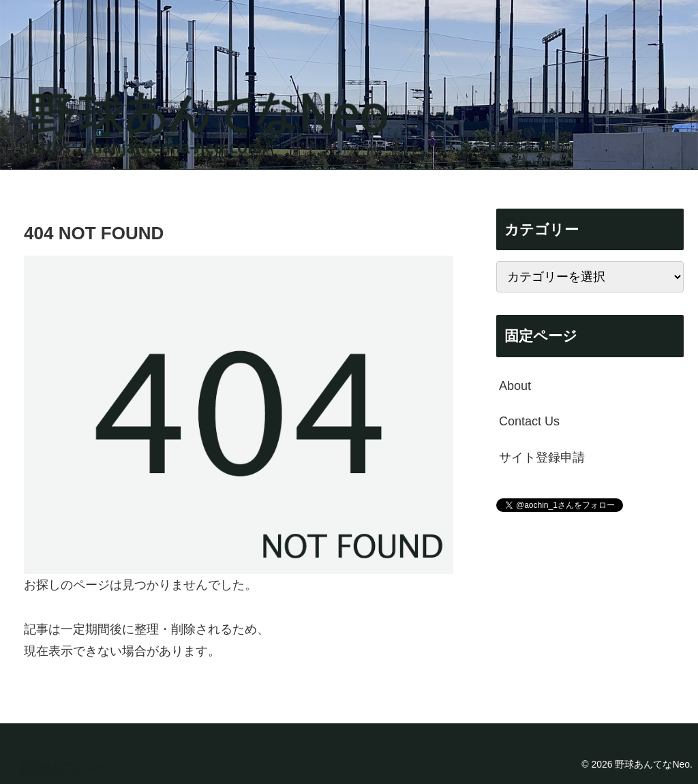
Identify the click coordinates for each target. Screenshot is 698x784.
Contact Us (529, 421)
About (515, 386)
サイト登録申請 (542, 457)
